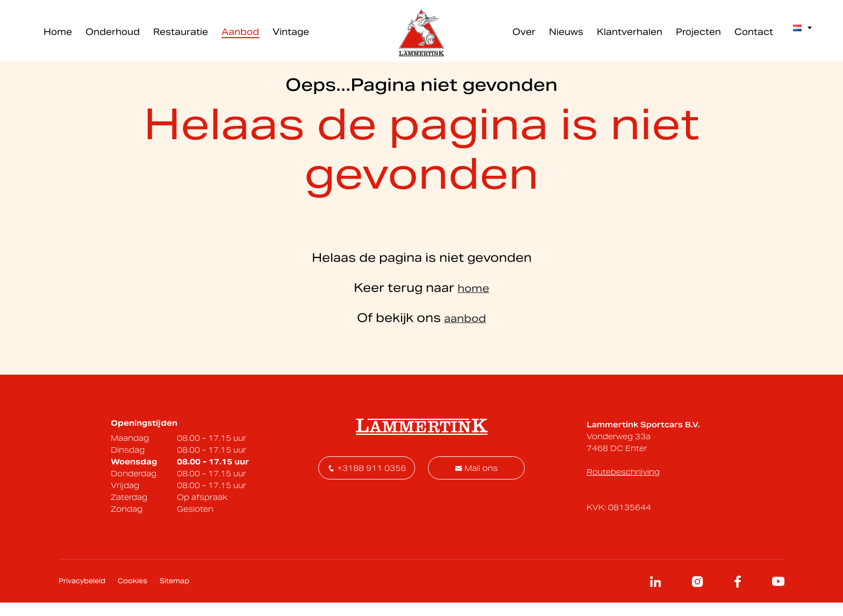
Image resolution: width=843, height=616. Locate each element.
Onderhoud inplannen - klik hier (494, 221)
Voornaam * (411, 320)
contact (544, 181)
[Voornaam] (439, 336)
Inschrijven (525, 336)
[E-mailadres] (328, 336)
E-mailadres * (303, 320)
